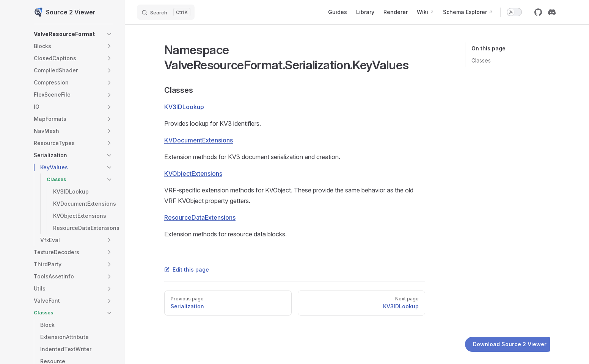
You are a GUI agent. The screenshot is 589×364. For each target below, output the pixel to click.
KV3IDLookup (184, 107)
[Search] (166, 12)
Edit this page (187, 269)
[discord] (552, 12)
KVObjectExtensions (193, 173)
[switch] (514, 12)
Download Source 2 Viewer (510, 344)
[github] (538, 12)
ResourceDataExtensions (200, 217)
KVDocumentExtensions (199, 140)
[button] (109, 34)
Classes (481, 60)
